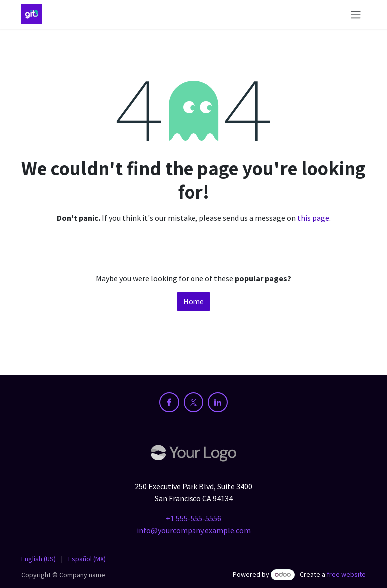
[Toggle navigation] (356, 14)
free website (346, 574)
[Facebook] (169, 402)
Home (193, 301)
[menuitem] (39, 559)
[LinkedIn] (218, 402)
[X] (193, 402)
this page (313, 218)
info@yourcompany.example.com (194, 530)
